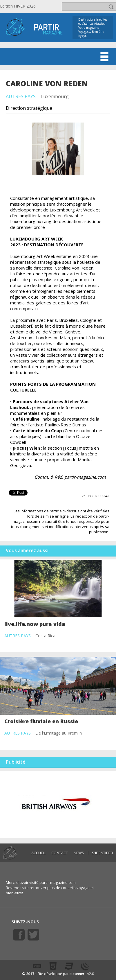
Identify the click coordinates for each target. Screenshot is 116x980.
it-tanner (77, 974)
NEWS (79, 853)
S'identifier (103, 853)
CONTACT (60, 853)
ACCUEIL (38, 853)
